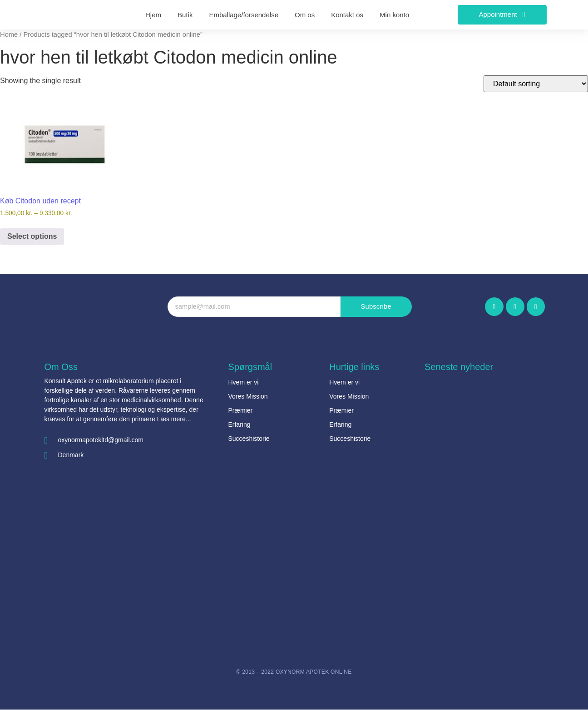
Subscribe (376, 307)
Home (9, 35)
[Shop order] (536, 84)
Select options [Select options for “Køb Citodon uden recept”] (32, 236)
